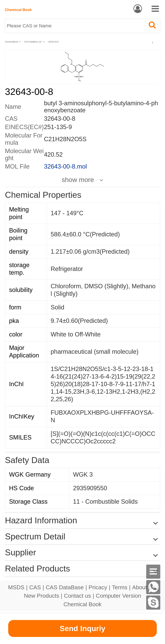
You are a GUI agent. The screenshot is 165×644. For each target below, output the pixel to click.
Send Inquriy (82, 628)
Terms (120, 587)
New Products (42, 596)
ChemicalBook (11, 42)
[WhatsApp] (153, 587)
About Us (144, 587)
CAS (35, 587)
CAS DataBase (65, 587)
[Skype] (153, 603)
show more (78, 180)
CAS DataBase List (33, 42)
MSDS (16, 587)
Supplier (20, 552)
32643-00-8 (53, 42)
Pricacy (98, 587)
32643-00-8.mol (65, 166)
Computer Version (119, 596)
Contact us (77, 596)
